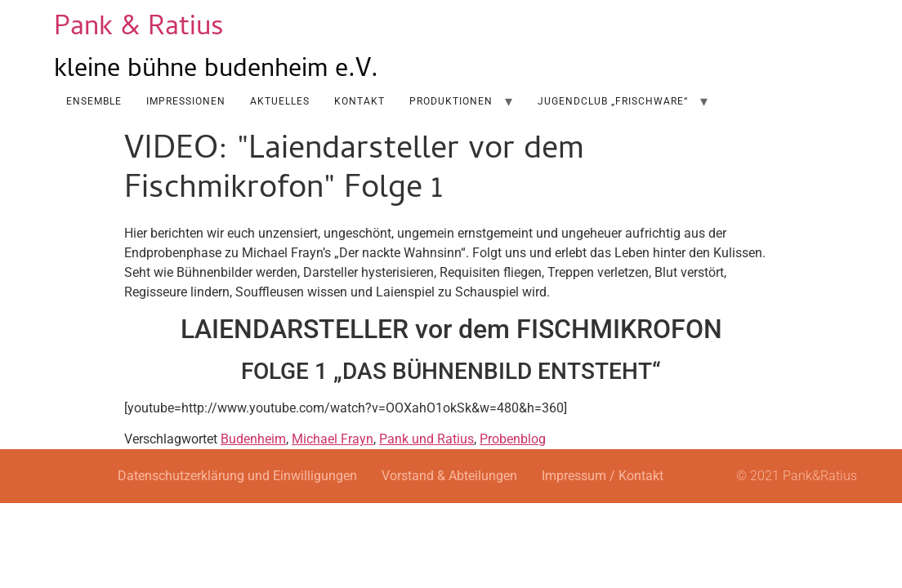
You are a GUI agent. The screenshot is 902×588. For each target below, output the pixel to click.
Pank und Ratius (426, 439)
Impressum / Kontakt (603, 476)
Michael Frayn (333, 439)
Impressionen (186, 101)
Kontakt (359, 101)
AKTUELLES (280, 101)
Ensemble (94, 101)
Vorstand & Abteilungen (449, 476)
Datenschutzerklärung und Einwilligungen (237, 476)
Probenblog (513, 439)
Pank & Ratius (139, 29)
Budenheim (253, 439)
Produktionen (451, 101)
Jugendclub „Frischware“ (613, 101)
